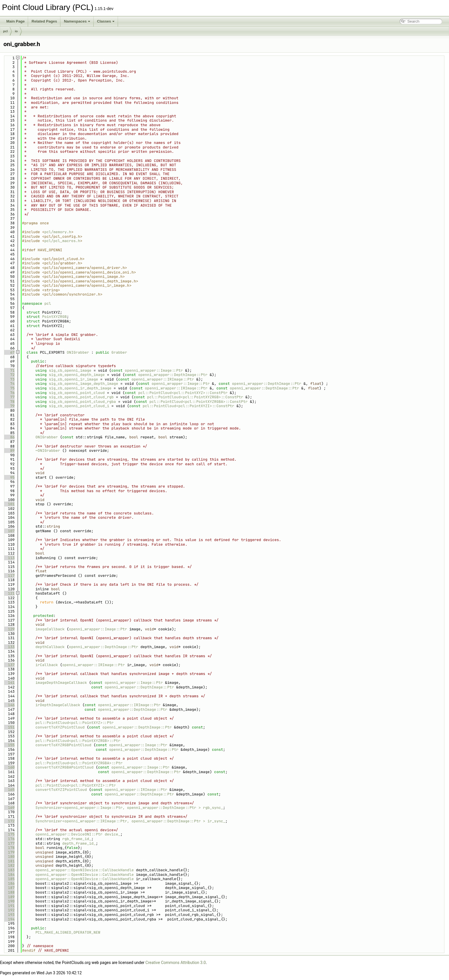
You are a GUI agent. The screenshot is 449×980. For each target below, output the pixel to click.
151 (9, 727)
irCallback (47, 665)
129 (9, 629)
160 (9, 767)
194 (9, 919)
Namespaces (77, 21)
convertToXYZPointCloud (60, 727)
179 (9, 852)
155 (9, 745)
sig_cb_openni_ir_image (74, 379)
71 (9, 370)
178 (9, 848)
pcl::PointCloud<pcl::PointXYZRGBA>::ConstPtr (199, 402)
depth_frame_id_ (79, 843)
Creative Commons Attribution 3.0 (176, 963)
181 (9, 861)
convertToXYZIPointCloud (61, 790)
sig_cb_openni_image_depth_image (84, 384)
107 (9, 531)
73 (9, 379)
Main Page (15, 21)
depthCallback (50, 647)
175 (9, 834)
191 (9, 906)
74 (9, 384)
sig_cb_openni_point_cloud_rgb (81, 397)
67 (9, 352)
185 (9, 879)
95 (9, 477)
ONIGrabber (78, 352)
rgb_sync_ (213, 808)
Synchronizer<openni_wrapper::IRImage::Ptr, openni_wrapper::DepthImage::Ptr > (120, 821)
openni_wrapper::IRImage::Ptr (163, 379)
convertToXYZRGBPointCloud (63, 745)
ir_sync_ (216, 821)
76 (9, 393)
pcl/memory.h (58, 232)
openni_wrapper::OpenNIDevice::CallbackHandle (85, 870)
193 (9, 915)
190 (9, 901)
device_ (113, 834)
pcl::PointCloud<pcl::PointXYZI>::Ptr (76, 785)
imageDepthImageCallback (61, 683)
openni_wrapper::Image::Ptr (154, 370)
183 (9, 870)
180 (9, 857)
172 (9, 821)
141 (9, 683)
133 (9, 647)
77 (9, 397)
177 (9, 843)
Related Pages (44, 21)
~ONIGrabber (48, 451)
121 (9, 593)
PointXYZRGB (54, 317)
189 (9, 897)
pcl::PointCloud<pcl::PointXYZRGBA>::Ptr (79, 763)
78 (9, 402)
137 (9, 665)
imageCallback (50, 629)
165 (9, 790)
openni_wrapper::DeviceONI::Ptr (69, 834)
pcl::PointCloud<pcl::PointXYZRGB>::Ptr (78, 741)
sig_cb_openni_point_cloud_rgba (82, 402)
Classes (106, 21)
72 (9, 375)
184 (9, 875)
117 (9, 576)
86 (9, 437)
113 (9, 558)
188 (9, 892)
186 (9, 883)
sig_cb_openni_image (70, 370)
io (16, 31)
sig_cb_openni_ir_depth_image (80, 388)
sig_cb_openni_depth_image (77, 375)
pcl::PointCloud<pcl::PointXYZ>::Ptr (75, 723)
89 (9, 451)
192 (9, 910)
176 (9, 839)
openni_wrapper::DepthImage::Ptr (173, 375)
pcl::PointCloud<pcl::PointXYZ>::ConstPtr (183, 393)
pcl (5, 31)
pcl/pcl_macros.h (62, 241)
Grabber (119, 352)
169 (9, 808)
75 (9, 388)
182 (9, 865)
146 (9, 705)
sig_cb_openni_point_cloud (77, 393)
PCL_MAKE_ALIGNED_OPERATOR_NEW (68, 932)
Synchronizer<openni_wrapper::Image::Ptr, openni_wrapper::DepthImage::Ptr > (118, 808)
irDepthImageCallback (58, 705)
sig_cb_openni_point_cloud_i (79, 406)
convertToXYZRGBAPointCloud (65, 767)
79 (9, 406)
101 (9, 504)
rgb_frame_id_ (77, 839)
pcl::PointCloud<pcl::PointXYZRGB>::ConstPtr (195, 397)
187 (9, 888)
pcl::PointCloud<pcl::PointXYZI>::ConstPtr (188, 406)
